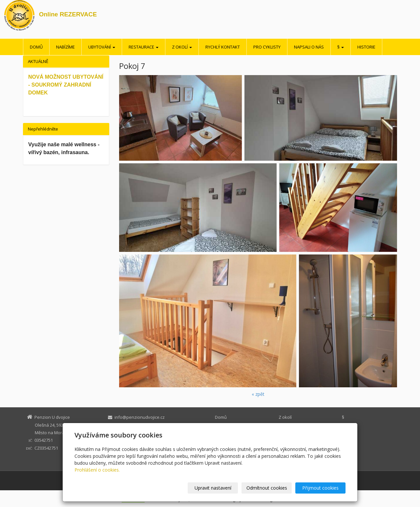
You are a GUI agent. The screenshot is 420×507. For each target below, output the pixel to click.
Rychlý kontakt (223, 47)
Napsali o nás (309, 47)
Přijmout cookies (320, 488)
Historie (366, 47)
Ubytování (102, 47)
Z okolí (182, 47)
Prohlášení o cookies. (97, 470)
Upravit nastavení (213, 488)
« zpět (258, 394)
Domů (36, 47)
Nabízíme (65, 47)
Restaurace (144, 47)
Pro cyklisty (267, 47)
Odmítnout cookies (267, 488)
